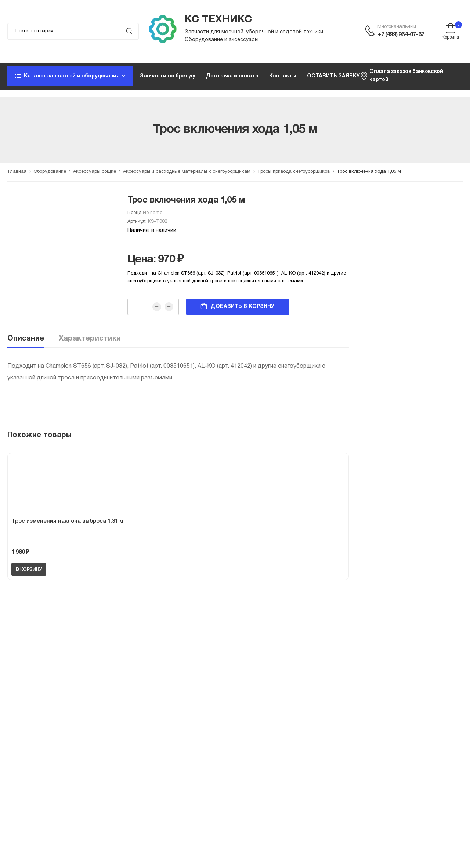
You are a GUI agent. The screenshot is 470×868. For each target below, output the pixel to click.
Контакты (283, 76)
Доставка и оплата (232, 76)
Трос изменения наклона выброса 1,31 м (67, 521)
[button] (70, 76)
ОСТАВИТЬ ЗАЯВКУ (333, 76)
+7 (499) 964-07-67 (401, 35)
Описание (26, 339)
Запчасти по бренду (167, 76)
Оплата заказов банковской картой (402, 76)
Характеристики (90, 339)
